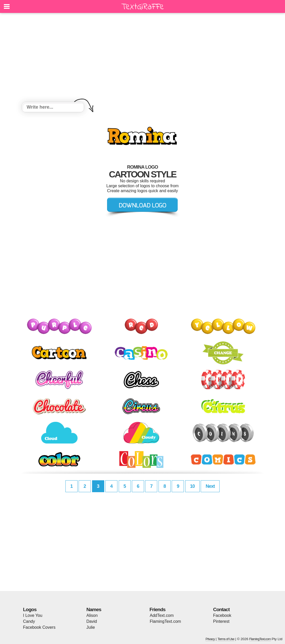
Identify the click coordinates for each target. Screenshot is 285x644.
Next (210, 486)
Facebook (222, 615)
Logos (30, 609)
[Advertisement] (142, 58)
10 (192, 486)
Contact (221, 609)
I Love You (33, 615)
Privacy (210, 639)
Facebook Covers (39, 627)
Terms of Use (226, 639)
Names (94, 609)
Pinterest (221, 621)
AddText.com (162, 615)
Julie (91, 627)
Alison (92, 615)
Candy (29, 621)
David (92, 621)
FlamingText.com (165, 621)
